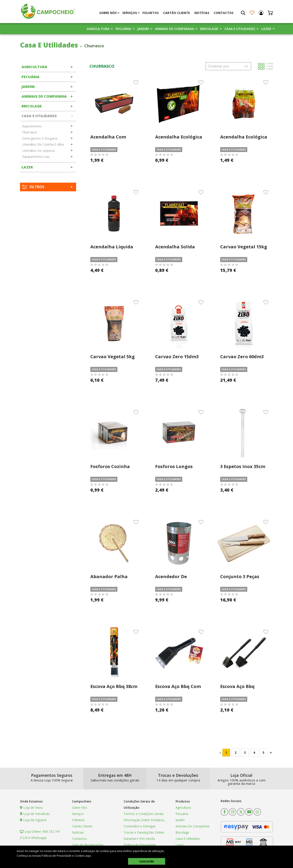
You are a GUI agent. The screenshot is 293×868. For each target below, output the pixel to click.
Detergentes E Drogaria (40, 138)
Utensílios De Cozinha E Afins (43, 144)
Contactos (224, 13)
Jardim (143, 29)
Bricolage (209, 29)
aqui (88, 856)
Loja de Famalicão (35, 814)
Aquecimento (32, 126)
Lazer (266, 29)
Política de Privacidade (140, 845)
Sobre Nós (108, 13)
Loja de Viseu (31, 808)
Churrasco (30, 132)
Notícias (202, 13)
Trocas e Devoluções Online (144, 832)
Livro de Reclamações (88, 845)
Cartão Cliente (177, 13)
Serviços (130, 13)
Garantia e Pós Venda (139, 839)
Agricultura (98, 29)
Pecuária (123, 29)
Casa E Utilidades (240, 29)
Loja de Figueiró (33, 820)
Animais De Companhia (174, 29)
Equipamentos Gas (36, 157)
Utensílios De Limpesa (38, 151)
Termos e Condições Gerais (144, 814)
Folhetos (151, 13)
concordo (147, 861)
